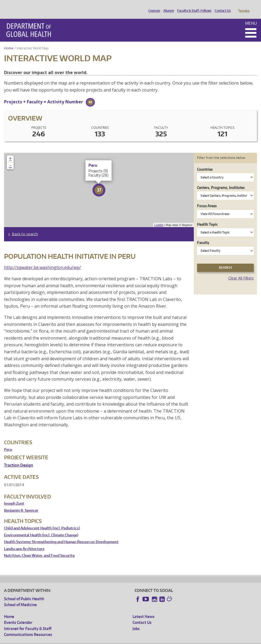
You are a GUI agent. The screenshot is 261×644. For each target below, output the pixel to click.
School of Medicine (20, 597)
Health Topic (207, 217)
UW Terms (97, 640)
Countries (205, 162)
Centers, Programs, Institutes (221, 180)
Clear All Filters (241, 270)
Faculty (203, 235)
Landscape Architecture (24, 541)
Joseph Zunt (14, 496)
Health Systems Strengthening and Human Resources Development (61, 534)
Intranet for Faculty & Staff (28, 621)
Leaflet (159, 217)
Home (9, 41)
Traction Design (19, 458)
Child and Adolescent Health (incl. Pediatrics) (42, 521)
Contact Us (221, 6)
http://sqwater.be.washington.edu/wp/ (42, 260)
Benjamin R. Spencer (21, 503)
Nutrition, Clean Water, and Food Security (39, 548)
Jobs (136, 621)
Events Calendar (18, 615)
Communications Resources (28, 627)
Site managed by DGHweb (129, 640)
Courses (153, 6)
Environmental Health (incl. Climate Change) (41, 528)
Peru (8, 442)
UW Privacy (75, 640)
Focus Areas (207, 198)
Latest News (144, 609)
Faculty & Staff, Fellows (193, 6)
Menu (251, 16)
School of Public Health (24, 591)
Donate (244, 6)
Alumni (167, 6)
